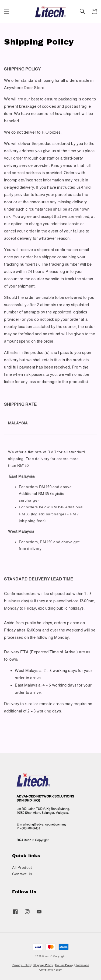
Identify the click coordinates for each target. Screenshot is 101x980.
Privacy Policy (21, 965)
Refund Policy (64, 965)
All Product (22, 867)
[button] (7, 11)
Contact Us (22, 874)
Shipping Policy (43, 965)
